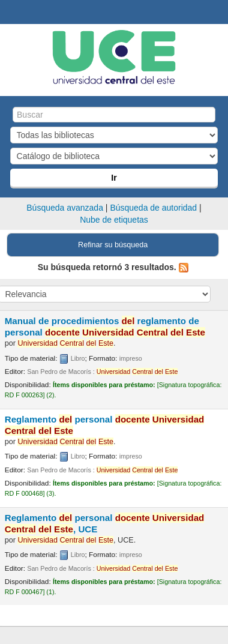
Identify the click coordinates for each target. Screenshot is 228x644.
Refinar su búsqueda (113, 245)
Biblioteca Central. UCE (13, 13)
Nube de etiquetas (114, 220)
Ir (114, 178)
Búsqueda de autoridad (153, 208)
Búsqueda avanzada (65, 208)
